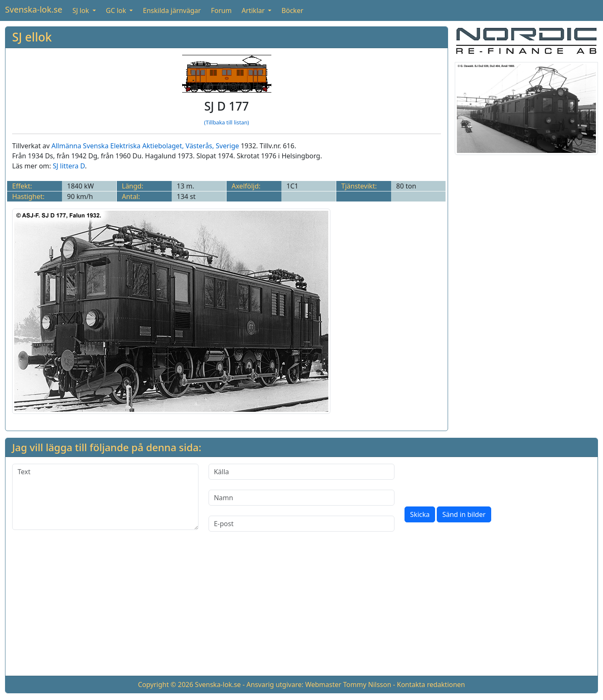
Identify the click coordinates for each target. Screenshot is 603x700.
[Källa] (302, 472)
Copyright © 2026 (165, 685)
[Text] (105, 497)
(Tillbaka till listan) (226, 122)
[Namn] (302, 498)
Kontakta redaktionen (431, 685)
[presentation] (468, 480)
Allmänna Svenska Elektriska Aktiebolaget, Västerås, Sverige (145, 146)
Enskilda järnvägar (172, 10)
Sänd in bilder (464, 514)
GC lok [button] (117, 10)
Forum (221, 10)
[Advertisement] (301, 610)
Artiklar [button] (254, 10)
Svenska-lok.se (34, 9)
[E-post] (302, 524)
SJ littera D (69, 166)
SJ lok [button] (82, 10)
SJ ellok (32, 37)
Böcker (292, 10)
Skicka (420, 514)
